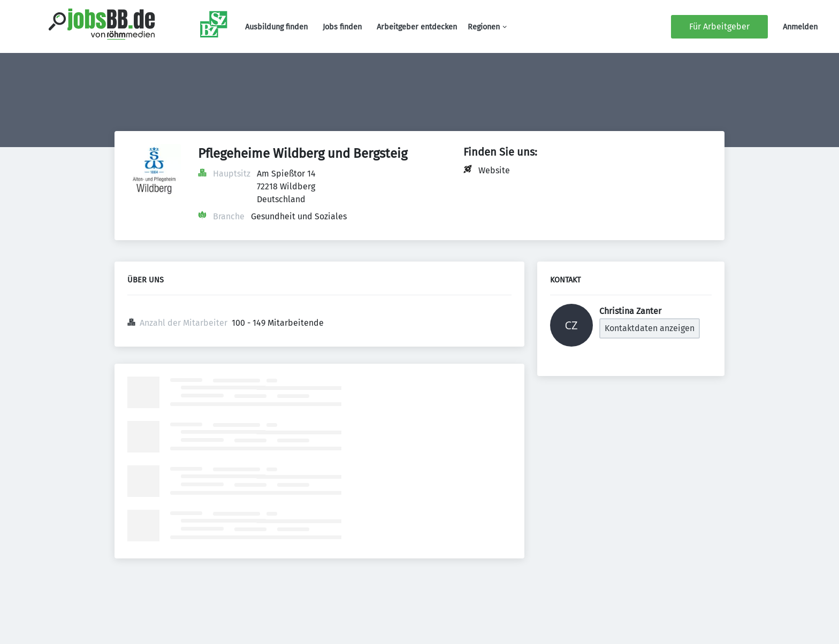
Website (494, 170)
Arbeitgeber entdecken (417, 27)
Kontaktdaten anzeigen (650, 328)
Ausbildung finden (276, 27)
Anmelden (800, 27)
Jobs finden (342, 27)
